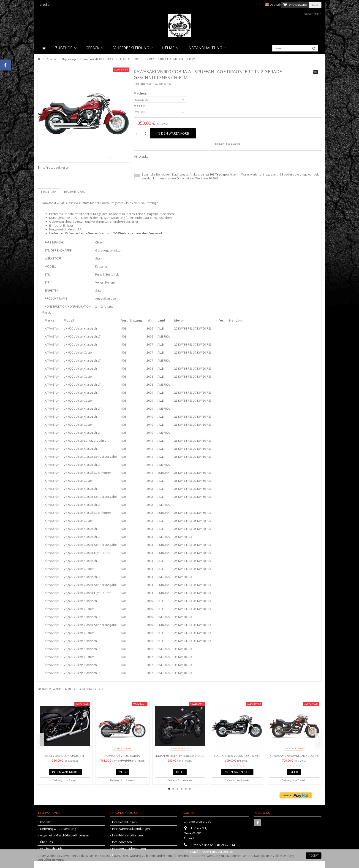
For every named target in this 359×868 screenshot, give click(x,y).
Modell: (140, 106)
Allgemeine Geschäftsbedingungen (65, 835)
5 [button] (186, 789)
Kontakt (45, 822)
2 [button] (173, 789)
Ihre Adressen (122, 842)
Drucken (144, 157)
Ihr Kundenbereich (124, 813)
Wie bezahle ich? (52, 849)
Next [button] (319, 741)
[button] (66, 48)
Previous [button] (40, 741)
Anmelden (313, 14)
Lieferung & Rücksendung (58, 829)
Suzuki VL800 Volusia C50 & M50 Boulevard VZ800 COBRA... (237, 758)
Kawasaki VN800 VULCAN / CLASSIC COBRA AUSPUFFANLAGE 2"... (294, 758)
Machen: (141, 93)
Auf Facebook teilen (55, 168)
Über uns (46, 842)
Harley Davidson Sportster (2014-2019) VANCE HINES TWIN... (65, 758)
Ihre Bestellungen (124, 822)
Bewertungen (75, 192)
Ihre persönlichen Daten (129, 849)
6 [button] (190, 789)
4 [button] (182, 789)
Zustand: (160, 84)
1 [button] (169, 789)
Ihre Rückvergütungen (128, 835)
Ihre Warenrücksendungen (131, 829)
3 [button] (177, 789)
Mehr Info (49, 192)
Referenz (139, 84)
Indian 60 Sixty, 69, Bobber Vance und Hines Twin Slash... (180, 758)
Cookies (82, 856)
